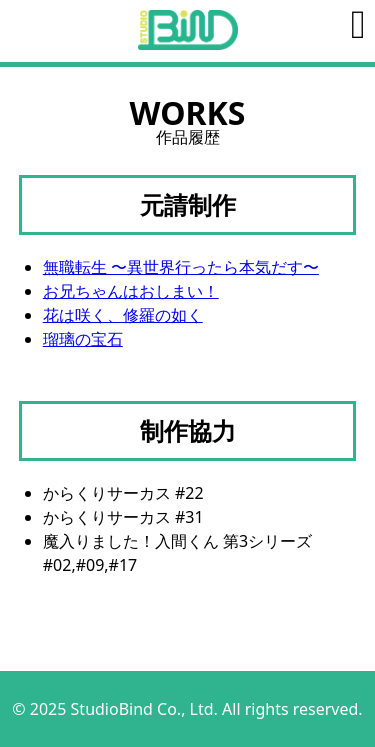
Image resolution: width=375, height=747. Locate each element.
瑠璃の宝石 (83, 339)
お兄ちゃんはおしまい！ (131, 291)
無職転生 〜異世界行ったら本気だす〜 (181, 267)
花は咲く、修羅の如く (123, 315)
